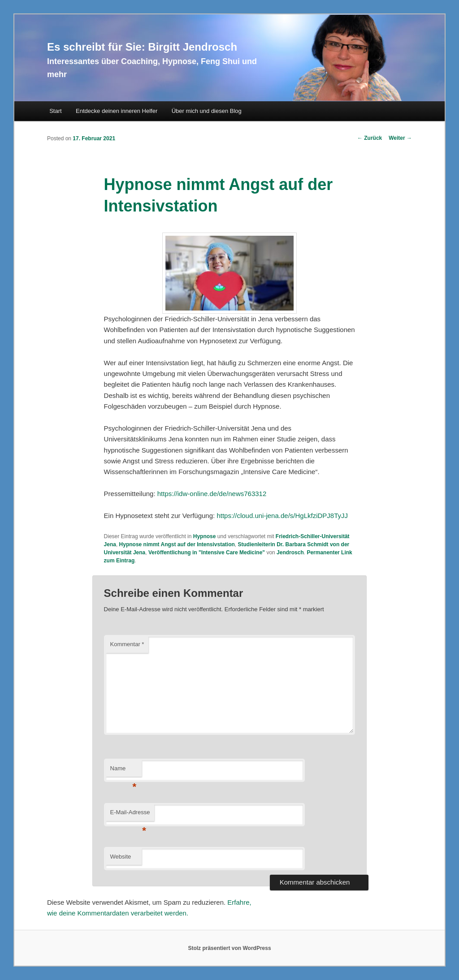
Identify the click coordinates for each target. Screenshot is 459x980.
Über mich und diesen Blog (207, 111)
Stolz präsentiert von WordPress (229, 948)
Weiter (400, 138)
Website (121, 857)
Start (55, 111)
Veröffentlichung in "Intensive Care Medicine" (207, 553)
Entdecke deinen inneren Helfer (117, 111)
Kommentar (127, 644)
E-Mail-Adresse (130, 815)
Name (123, 771)
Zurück (370, 138)
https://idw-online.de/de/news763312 (212, 494)
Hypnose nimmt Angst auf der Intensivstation (177, 544)
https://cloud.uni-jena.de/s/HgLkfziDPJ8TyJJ (282, 516)
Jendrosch (290, 553)
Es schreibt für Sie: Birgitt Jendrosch (142, 47)
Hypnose (205, 536)
